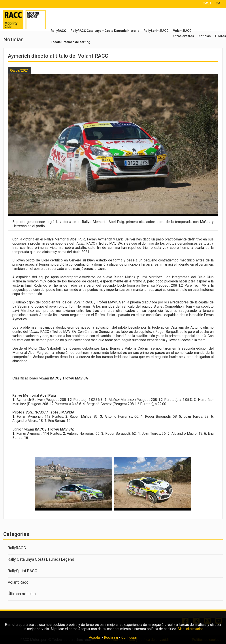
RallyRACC (58, 31)
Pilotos (221, 36)
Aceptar (95, 637)
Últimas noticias (22, 594)
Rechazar (111, 637)
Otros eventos (184, 36)
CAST (207, 3)
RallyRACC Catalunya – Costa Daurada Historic (105, 31)
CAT (219, 3)
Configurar (129, 637)
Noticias (205, 36)
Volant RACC (182, 31)
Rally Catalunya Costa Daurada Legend (41, 559)
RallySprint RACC (156, 31)
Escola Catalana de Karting (71, 42)
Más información (191, 629)
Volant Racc (18, 582)
